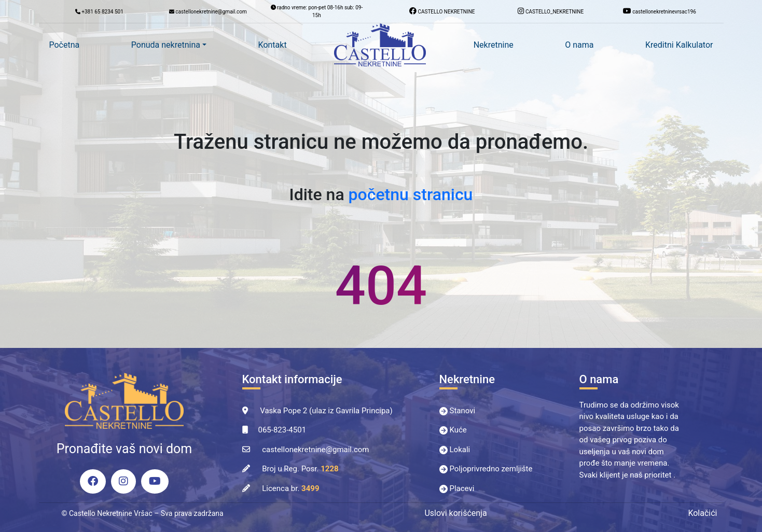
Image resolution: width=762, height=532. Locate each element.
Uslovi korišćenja (455, 513)
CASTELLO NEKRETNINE (442, 11)
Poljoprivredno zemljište (491, 469)
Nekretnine (494, 45)
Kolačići (702, 513)
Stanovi (463, 411)
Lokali (460, 450)
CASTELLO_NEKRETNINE (551, 11)
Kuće (458, 430)
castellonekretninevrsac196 (660, 11)
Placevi (462, 488)
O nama (579, 45)
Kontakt (273, 45)
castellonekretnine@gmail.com (315, 450)
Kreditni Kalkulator (679, 45)
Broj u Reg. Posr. (300, 469)
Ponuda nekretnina (166, 45)
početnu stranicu (411, 194)
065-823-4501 (282, 430)
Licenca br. (290, 488)
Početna (65, 45)
